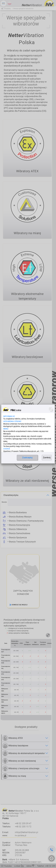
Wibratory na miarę (14, 776)
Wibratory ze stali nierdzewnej (19, 761)
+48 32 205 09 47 (23, 823)
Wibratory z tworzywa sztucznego (21, 768)
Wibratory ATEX (13, 738)
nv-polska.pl (21, 835)
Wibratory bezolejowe (15, 745)
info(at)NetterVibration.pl (26, 832)
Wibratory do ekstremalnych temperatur (24, 753)
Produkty (8, 9)
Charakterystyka (11, 495)
